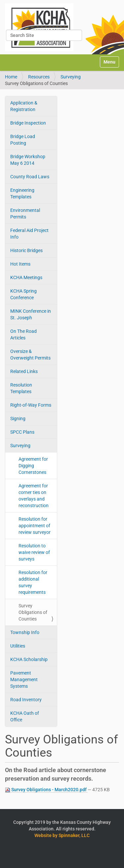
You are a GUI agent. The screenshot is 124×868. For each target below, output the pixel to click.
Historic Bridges (26, 250)
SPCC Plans (22, 432)
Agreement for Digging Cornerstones (33, 466)
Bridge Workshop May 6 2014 (28, 160)
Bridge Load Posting (23, 140)
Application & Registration (24, 106)
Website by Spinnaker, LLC (62, 835)
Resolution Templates (21, 388)
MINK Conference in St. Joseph (31, 314)
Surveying (71, 77)
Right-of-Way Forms (31, 405)
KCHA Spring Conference (23, 294)
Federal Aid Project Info (29, 234)
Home (11, 77)
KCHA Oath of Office (25, 716)
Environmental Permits (25, 214)
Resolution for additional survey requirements (33, 582)
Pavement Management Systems (24, 680)
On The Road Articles (23, 334)
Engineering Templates (22, 193)
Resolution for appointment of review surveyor (35, 526)
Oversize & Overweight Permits (30, 355)
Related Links (24, 371)
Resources (39, 77)
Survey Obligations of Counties (33, 612)
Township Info (25, 632)
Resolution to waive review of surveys (34, 552)
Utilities (18, 646)
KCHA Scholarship (29, 659)
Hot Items (20, 264)
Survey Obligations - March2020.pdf (46, 790)
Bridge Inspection (28, 123)
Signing (18, 419)
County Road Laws (30, 177)
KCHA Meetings (26, 277)
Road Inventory (26, 700)
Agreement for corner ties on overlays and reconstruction (34, 496)
